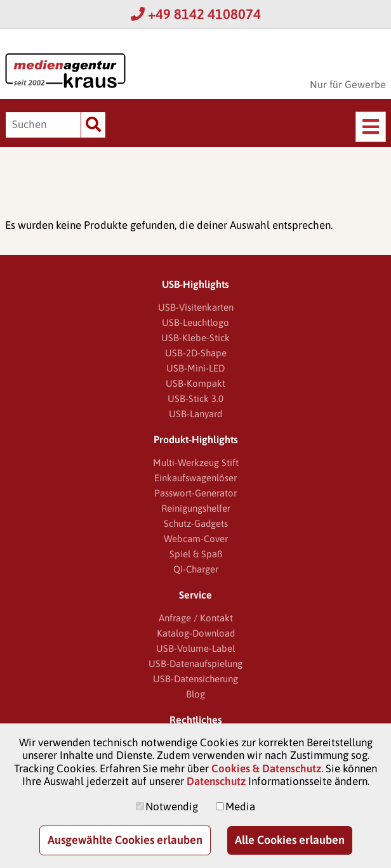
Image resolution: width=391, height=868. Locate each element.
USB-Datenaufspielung (195, 664)
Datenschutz (216, 781)
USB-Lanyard (195, 414)
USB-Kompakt (195, 383)
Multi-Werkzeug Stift (196, 463)
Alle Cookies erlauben (290, 840)
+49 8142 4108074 (196, 14)
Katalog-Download (196, 633)
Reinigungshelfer (196, 508)
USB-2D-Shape (196, 353)
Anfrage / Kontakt (196, 618)
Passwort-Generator (195, 493)
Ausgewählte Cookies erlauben (125, 840)
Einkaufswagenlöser (195, 478)
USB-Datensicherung (195, 679)
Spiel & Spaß (196, 554)
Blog (195, 694)
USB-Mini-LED (195, 368)
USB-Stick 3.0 (195, 398)
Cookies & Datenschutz (266, 768)
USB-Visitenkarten (196, 307)
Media (240, 806)
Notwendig (172, 806)
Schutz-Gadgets (196, 523)
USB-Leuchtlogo (195, 322)
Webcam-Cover (196, 539)
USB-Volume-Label (195, 648)
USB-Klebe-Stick (195, 338)
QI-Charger (196, 569)
